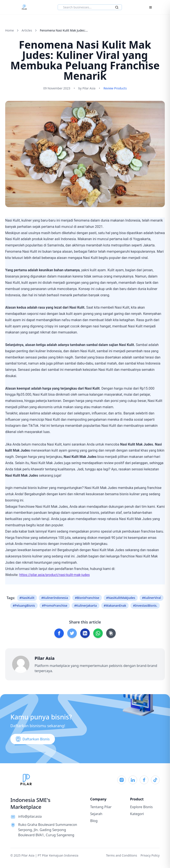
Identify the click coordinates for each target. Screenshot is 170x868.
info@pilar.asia (30, 816)
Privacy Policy (150, 855)
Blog (94, 821)
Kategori (137, 814)
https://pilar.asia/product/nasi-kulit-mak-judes (55, 575)
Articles (27, 30)
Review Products (115, 88)
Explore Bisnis (141, 807)
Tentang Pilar (101, 807)
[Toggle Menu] (151, 7)
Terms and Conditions (121, 855)
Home (10, 30)
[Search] (117, 7)
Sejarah (96, 814)
